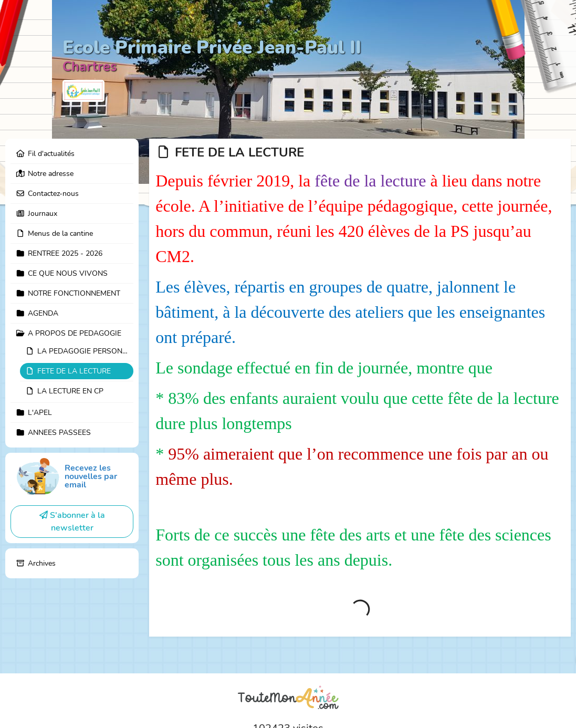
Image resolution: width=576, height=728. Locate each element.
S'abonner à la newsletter (72, 522)
